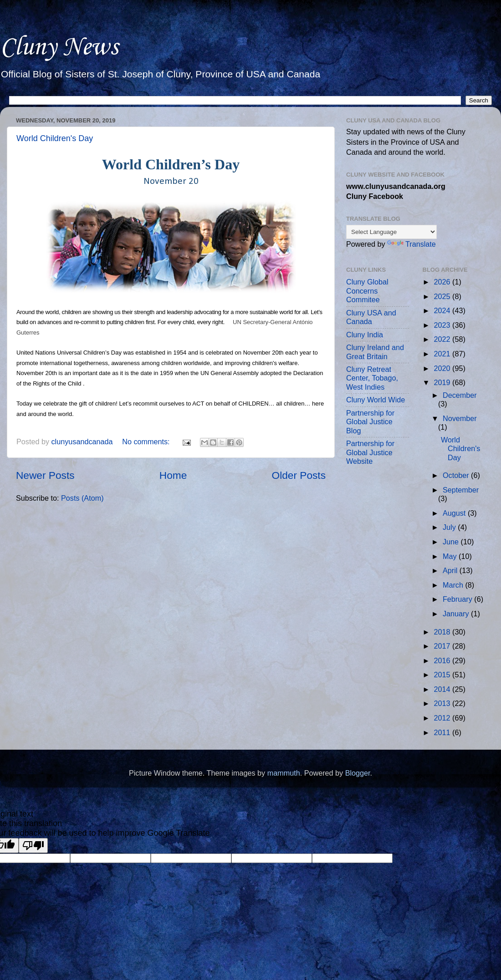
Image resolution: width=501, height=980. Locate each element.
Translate (412, 244)
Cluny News (59, 48)
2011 (443, 732)
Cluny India (365, 335)
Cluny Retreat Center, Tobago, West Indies (372, 378)
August (455, 513)
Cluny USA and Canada (371, 317)
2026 (443, 282)
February (458, 599)
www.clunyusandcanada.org (396, 186)
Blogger (358, 773)
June (452, 542)
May (451, 556)
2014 (443, 689)
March (454, 585)
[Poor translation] (33, 845)
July (450, 527)
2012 (443, 718)
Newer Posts (45, 475)
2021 (443, 354)
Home (173, 475)
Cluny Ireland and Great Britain (375, 352)
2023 (443, 325)
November (460, 418)
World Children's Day (55, 138)
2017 (443, 646)
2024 (443, 310)
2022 (443, 339)
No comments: (147, 442)
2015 (443, 675)
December (460, 395)
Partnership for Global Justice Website (370, 452)
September (461, 490)
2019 (443, 382)
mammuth (284, 773)
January (457, 614)
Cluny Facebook (375, 196)
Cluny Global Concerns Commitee (367, 291)
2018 (443, 632)
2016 (443, 660)
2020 (443, 368)
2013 (443, 703)
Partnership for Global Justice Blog (370, 422)
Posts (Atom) (82, 498)
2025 (443, 296)
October (457, 475)
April (451, 570)
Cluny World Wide (376, 400)
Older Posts (299, 475)
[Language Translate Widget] (391, 232)
